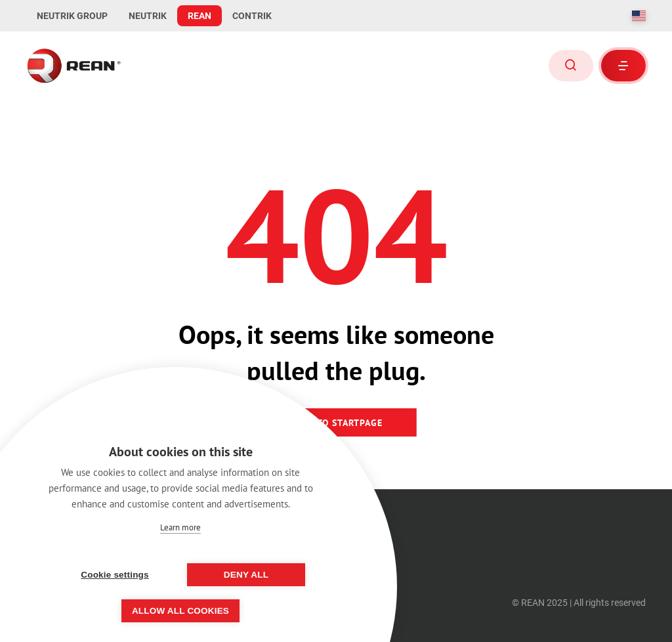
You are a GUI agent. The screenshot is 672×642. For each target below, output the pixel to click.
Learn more (180, 527)
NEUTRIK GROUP (72, 16)
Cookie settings (115, 575)
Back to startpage (336, 423)
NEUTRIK (148, 16)
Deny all (246, 575)
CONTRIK (252, 16)
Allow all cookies (180, 611)
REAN (199, 16)
